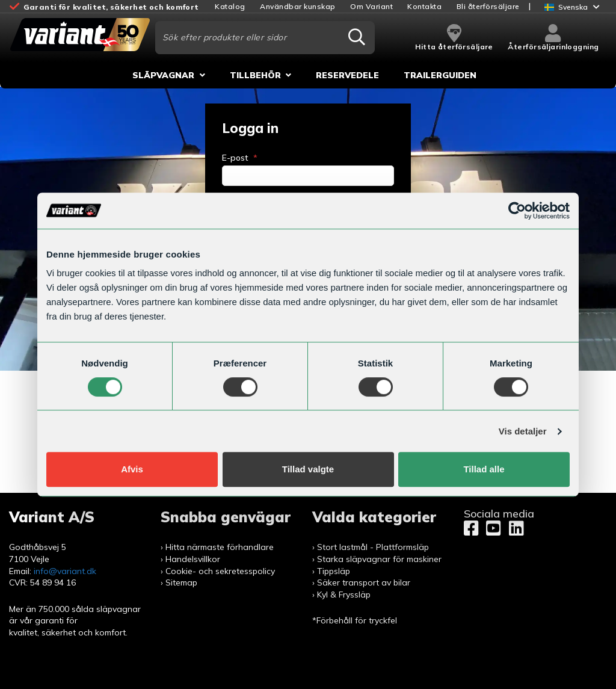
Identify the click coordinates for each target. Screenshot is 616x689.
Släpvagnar (163, 75)
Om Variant (371, 6)
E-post (240, 158)
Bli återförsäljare (488, 6)
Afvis (132, 469)
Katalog (230, 6)
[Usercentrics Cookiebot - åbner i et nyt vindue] (517, 211)
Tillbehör (255, 75)
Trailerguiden (440, 75)
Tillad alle (484, 469)
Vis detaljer (523, 431)
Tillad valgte (308, 469)
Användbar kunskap (298, 6)
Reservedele (347, 75)
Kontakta (424, 6)
